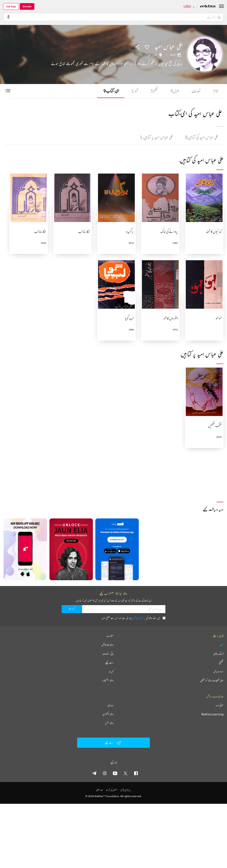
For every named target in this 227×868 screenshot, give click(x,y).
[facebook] (136, 773)
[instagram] (105, 773)
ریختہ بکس (109, 723)
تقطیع (221, 663)
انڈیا (150, 55)
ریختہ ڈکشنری (108, 714)
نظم (154, 91)
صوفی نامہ (219, 706)
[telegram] (94, 773)
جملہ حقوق (99, 790)
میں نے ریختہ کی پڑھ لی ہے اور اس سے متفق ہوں (133, 618)
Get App (11, 6)
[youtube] (115, 773)
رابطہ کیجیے (109, 663)
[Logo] (208, 7)
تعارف (196, 91)
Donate (27, 6)
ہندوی (111, 706)
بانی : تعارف (108, 654)
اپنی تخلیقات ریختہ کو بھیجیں (212, 681)
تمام (215, 91)
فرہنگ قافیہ (218, 654)
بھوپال (155, 55)
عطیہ (221, 645)
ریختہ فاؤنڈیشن (108, 645)
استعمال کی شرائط (112, 790)
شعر (134, 91)
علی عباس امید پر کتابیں (155, 137)
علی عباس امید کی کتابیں (201, 137)
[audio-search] (8, 17)
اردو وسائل (218, 672)
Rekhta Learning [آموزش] (212, 714)
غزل (174, 91)
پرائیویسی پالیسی (139, 618)
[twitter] (125, 773)
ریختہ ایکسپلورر (108, 681)
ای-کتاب (110, 91)
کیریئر (111, 672)
